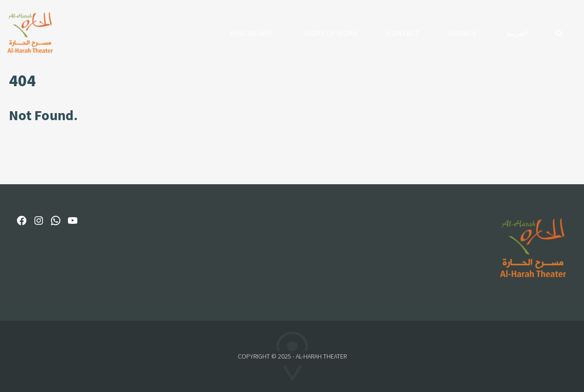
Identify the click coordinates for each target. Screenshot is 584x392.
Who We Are (252, 33)
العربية (517, 33)
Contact (403, 33)
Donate (463, 33)
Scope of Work (330, 33)
